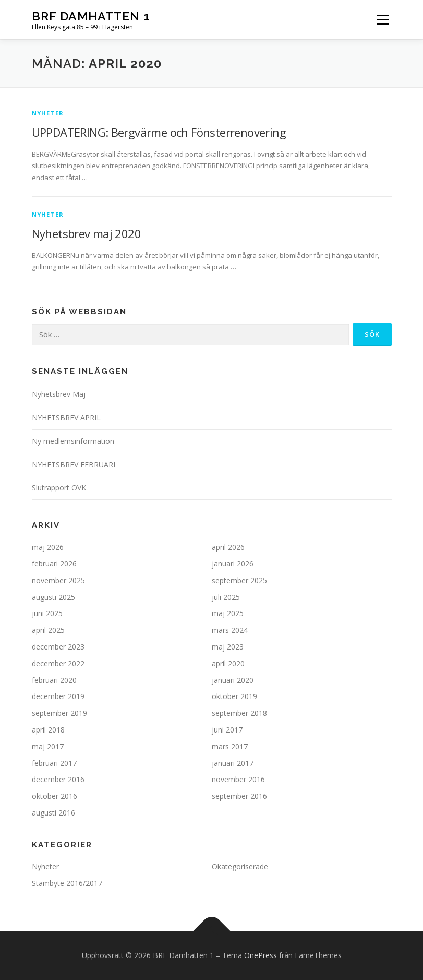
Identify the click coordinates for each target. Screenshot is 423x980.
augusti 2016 (53, 813)
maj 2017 (48, 746)
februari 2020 (54, 680)
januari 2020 (233, 680)
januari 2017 (233, 763)
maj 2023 (228, 647)
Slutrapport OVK (59, 487)
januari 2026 (233, 564)
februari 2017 (54, 763)
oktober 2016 (55, 796)
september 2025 (239, 580)
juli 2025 (226, 597)
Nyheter (48, 113)
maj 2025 (228, 613)
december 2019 (58, 696)
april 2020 (228, 663)
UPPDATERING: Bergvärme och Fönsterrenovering (159, 132)
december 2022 (58, 663)
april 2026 (228, 547)
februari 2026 (54, 564)
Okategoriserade (240, 866)
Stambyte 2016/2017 (67, 883)
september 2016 (239, 796)
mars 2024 (230, 630)
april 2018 (48, 730)
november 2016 (238, 779)
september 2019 (59, 713)
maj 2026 (48, 547)
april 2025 (48, 630)
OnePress (261, 955)
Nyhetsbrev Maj (59, 394)
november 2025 (58, 580)
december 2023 (58, 647)
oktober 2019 (234, 696)
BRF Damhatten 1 (91, 16)
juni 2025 (47, 613)
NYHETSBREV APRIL (66, 417)
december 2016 (58, 779)
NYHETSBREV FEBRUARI (74, 464)
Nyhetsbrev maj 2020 (87, 233)
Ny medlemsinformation (73, 441)
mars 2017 (230, 746)
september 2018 (239, 713)
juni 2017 (227, 730)
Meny (382, 19)
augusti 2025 (53, 597)
